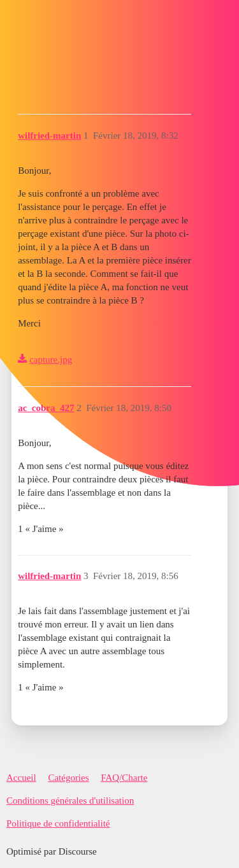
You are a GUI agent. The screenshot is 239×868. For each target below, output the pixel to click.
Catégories (68, 778)
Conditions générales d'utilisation (70, 801)
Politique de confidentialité (58, 823)
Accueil (21, 778)
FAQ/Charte (124, 778)
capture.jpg (51, 360)
